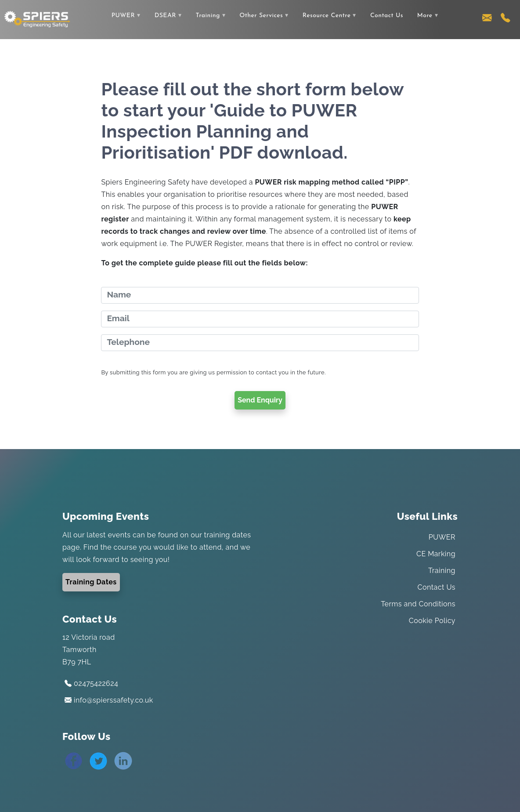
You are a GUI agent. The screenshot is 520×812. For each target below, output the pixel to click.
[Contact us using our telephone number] (506, 20)
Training (208, 16)
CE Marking (436, 554)
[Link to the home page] (37, 19)
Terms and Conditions (418, 604)
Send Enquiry (260, 400)
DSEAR (165, 16)
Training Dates (91, 582)
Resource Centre (327, 16)
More (425, 16)
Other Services (261, 16)
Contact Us (387, 16)
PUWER (123, 16)
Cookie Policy (432, 621)
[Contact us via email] (487, 20)
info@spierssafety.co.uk (109, 700)
